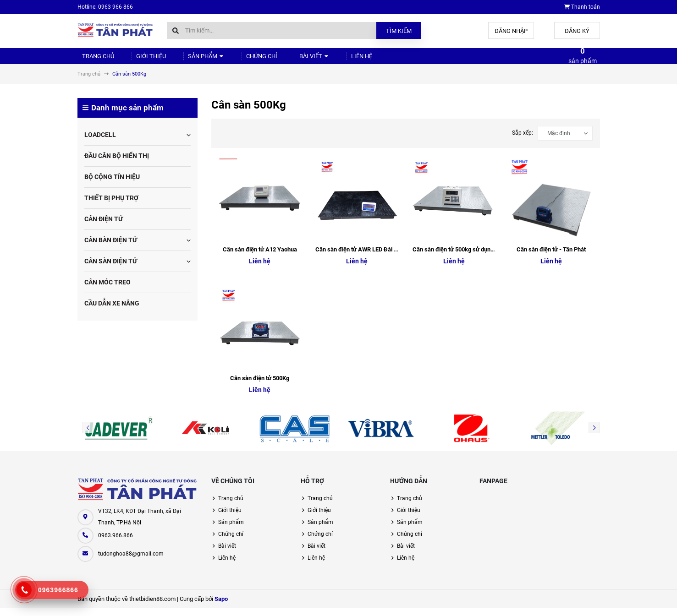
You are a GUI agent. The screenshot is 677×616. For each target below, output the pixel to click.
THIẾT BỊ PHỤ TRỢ (111, 206)
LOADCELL (100, 142)
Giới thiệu (141, 60)
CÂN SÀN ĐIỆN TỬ (111, 269)
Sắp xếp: (523, 141)
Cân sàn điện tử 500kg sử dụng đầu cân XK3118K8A (481, 257)
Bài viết (286, 60)
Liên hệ (327, 60)
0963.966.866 (116, 543)
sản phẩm (583, 60)
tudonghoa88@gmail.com (131, 561)
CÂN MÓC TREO (107, 290)
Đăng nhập (511, 31)
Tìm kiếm (399, 31)
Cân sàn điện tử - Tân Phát (551, 257)
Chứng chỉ (240, 60)
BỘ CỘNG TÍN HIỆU (112, 185)
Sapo (221, 607)
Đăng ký (577, 31)
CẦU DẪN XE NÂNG (112, 311)
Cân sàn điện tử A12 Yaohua (260, 257)
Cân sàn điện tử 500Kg (260, 386)
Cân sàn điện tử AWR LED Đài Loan (361, 257)
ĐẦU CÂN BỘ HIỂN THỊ (117, 164)
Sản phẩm (190, 60)
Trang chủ (94, 60)
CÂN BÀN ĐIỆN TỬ (111, 248)
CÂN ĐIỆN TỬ (104, 227)
